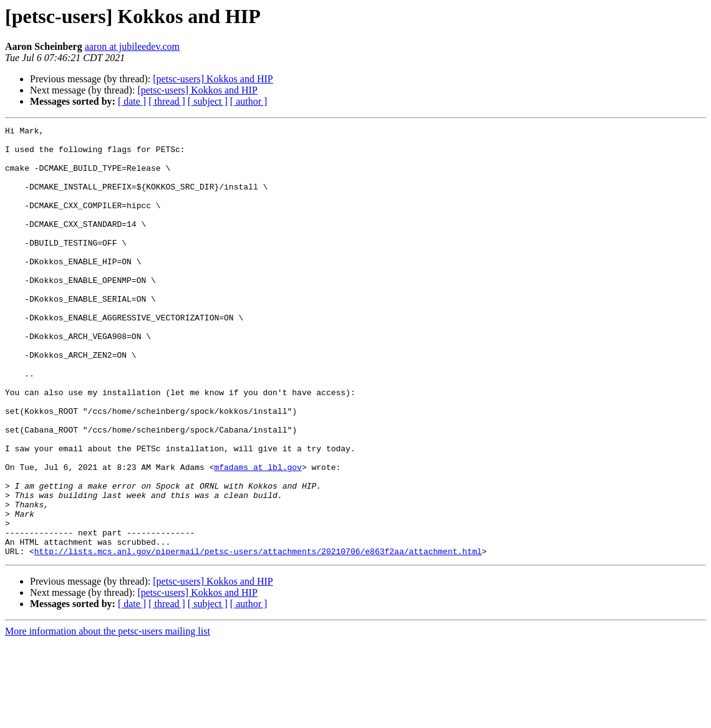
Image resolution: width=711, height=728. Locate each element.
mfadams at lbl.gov (258, 536)
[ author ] (249, 101)
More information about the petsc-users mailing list (108, 717)
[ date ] (132, 101)
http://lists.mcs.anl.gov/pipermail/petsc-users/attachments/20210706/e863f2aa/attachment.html (258, 637)
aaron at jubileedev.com (132, 46)
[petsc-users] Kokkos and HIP (213, 79)
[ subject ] (208, 101)
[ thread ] (167, 101)
